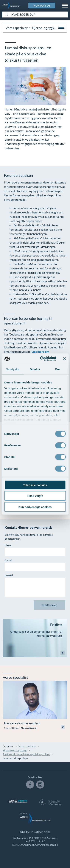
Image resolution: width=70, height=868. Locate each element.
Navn (8, 545)
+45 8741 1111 (34, 841)
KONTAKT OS (42, 6)
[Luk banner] (64, 359)
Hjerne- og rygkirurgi (47, 28)
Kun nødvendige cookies (35, 507)
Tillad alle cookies (35, 485)
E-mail (8, 560)
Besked (9, 575)
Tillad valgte (35, 496)
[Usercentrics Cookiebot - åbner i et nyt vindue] (42, 359)
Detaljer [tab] (35, 369)
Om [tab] (57, 369)
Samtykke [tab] (13, 369)
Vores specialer (17, 28)
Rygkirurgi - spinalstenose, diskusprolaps (26, 754)
